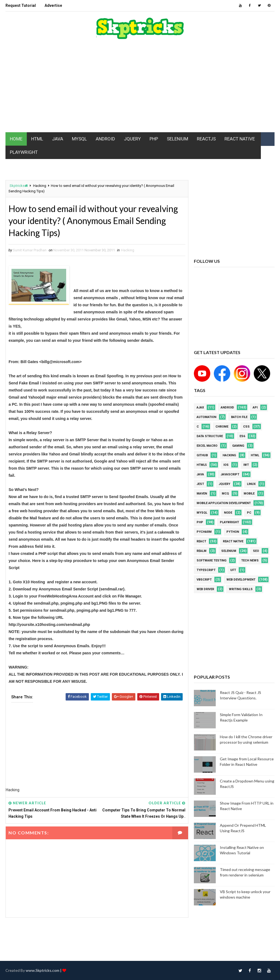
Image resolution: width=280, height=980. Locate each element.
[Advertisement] (140, 89)
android (227, 407)
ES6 (242, 436)
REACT (201, 541)
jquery (224, 484)
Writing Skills (241, 589)
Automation (206, 417)
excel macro (207, 446)
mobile (249, 494)
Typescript (206, 570)
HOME (16, 139)
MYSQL (79, 139)
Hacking (40, 186)
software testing (212, 560)
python (233, 532)
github (202, 455)
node (228, 513)
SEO (256, 551)
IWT (246, 465)
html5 (202, 465)
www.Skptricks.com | (44, 970)
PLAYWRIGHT (24, 152)
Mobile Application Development (224, 503)
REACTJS (206, 139)
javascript (230, 474)
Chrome (222, 427)
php (200, 522)
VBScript (204, 580)
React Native (233, 541)
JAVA (58, 139)
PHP (154, 139)
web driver (205, 589)
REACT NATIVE (240, 139)
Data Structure (210, 436)
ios (226, 465)
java (200, 474)
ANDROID (105, 139)
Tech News (250, 560)
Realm (202, 551)
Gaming (238, 446)
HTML (37, 139)
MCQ (225, 494)
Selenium (229, 551)
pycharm (204, 532)
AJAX (200, 407)
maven (202, 494)
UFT (233, 570)
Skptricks (19, 186)
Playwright (229, 522)
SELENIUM (177, 139)
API (255, 407)
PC (249, 513)
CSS (246, 427)
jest (200, 484)
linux (251, 484)
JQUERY (132, 139)
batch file (239, 417)
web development (241, 580)
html (255, 455)
